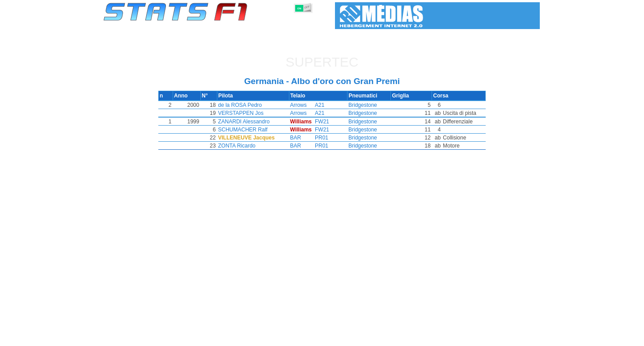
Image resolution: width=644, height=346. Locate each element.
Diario (422, 338)
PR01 (321, 138)
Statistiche (134, 338)
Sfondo (493, 338)
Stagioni (169, 338)
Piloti (235, 338)
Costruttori (266, 338)
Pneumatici (331, 338)
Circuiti (394, 338)
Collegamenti (456, 338)
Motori (299, 338)
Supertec (322, 62)
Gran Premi (204, 338)
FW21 (321, 122)
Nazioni (366, 338)
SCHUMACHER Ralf (252, 130)
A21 (319, 105)
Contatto (523, 338)
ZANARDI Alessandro (253, 122)
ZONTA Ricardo (246, 146)
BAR (294, 138)
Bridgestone (362, 105)
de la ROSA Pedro (250, 105)
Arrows (297, 105)
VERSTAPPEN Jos (250, 113)
